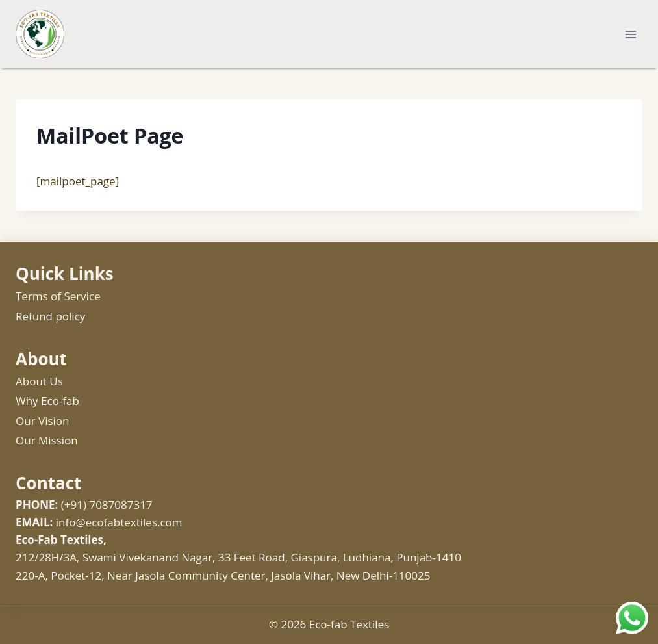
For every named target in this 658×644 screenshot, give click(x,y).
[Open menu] (630, 34)
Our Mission (47, 440)
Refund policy (50, 316)
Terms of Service (58, 296)
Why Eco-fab (47, 401)
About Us (39, 381)
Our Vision (43, 421)
